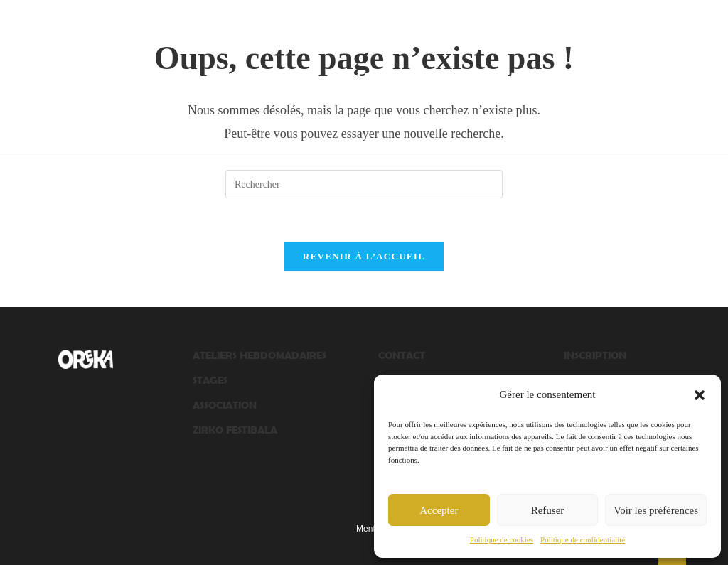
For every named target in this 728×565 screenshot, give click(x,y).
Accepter (439, 510)
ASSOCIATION (225, 405)
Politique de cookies (502, 539)
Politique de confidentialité (583, 539)
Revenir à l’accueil (364, 256)
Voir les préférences (656, 510)
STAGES (210, 380)
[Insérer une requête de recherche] (364, 184)
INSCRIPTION (595, 355)
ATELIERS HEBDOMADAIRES (259, 355)
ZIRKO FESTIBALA (235, 430)
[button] (700, 395)
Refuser (548, 510)
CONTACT (402, 355)
